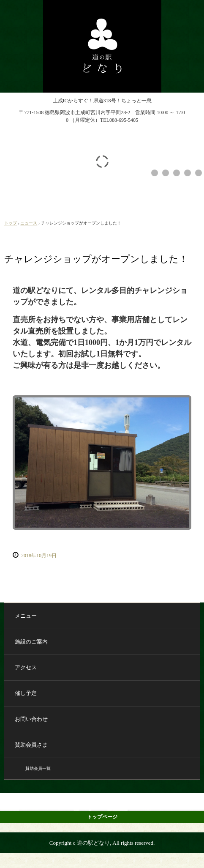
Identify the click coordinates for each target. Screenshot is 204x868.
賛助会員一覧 (38, 768)
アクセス (26, 667)
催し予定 (26, 693)
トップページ (102, 817)
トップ (11, 223)
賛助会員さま (31, 745)
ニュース (29, 223)
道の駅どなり (102, 8)
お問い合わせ (31, 719)
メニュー (26, 616)
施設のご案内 (31, 642)
